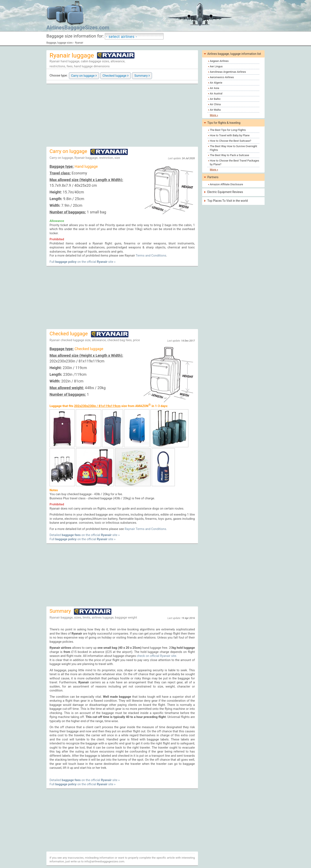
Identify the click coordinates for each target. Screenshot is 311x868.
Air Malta (215, 110)
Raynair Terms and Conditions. (146, 529)
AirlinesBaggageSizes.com (78, 28)
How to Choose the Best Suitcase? (230, 141)
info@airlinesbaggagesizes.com (104, 861)
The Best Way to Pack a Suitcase (230, 155)
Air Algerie (216, 83)
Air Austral (216, 93)
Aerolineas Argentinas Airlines (228, 72)
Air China (215, 104)
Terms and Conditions (151, 256)
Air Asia (215, 88)
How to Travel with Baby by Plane (230, 135)
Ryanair (79, 43)
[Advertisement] (122, 115)
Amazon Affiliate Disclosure (226, 184)
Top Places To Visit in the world (228, 201)
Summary (142, 75)
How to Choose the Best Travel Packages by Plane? (234, 162)
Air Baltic (215, 99)
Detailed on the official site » (85, 535)
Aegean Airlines (219, 61)
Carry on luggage (84, 75)
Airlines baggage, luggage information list (234, 54)
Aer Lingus (216, 66)
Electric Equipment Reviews (225, 192)
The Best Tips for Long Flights (228, 130)
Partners (213, 177)
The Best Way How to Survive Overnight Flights (233, 148)
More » (214, 115)
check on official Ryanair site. (157, 656)
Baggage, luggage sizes (60, 43)
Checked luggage (116, 75)
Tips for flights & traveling (224, 123)
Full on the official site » (83, 262)
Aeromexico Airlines (222, 77)
